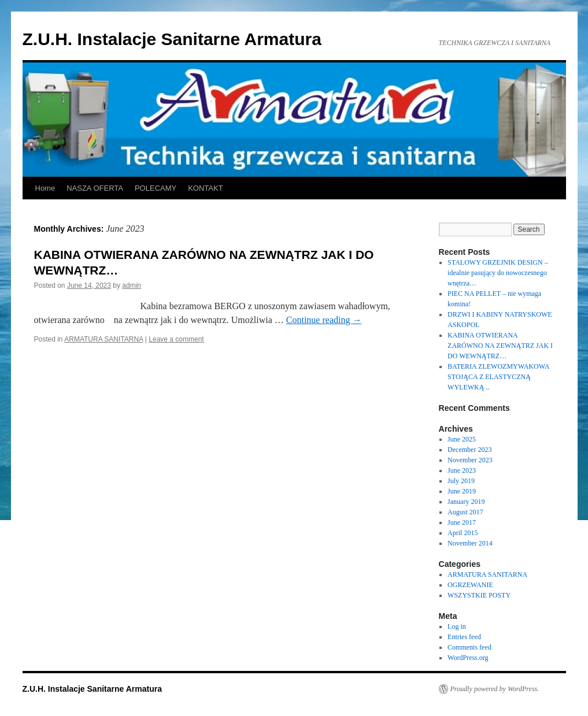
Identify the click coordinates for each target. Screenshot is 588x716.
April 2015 (463, 533)
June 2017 (462, 522)
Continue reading (324, 320)
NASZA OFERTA (95, 188)
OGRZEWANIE (470, 585)
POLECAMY (156, 188)
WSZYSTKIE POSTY (479, 595)
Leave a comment (176, 339)
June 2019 (462, 491)
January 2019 (466, 502)
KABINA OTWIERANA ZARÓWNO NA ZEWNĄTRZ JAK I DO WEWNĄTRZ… (500, 346)
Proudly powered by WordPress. (495, 689)
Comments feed (469, 647)
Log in (457, 626)
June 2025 (462, 439)
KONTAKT (205, 188)
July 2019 (461, 481)
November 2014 (470, 543)
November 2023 (470, 460)
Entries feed (464, 637)
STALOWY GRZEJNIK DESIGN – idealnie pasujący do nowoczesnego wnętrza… (498, 273)
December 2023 (469, 450)
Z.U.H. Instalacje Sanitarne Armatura (172, 39)
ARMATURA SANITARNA (103, 339)
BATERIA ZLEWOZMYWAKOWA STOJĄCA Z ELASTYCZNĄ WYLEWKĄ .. (498, 377)
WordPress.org (468, 658)
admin (132, 285)
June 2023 (462, 470)
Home (45, 188)
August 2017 (465, 512)
